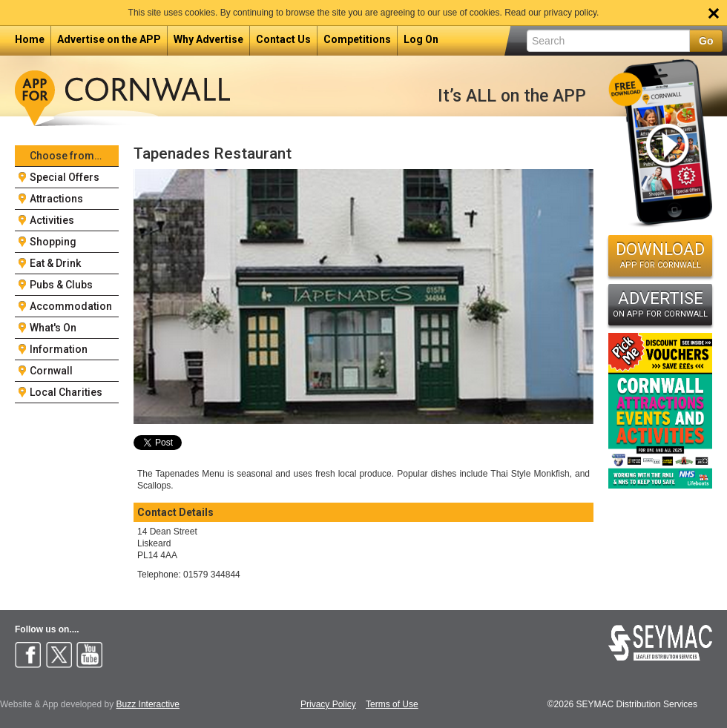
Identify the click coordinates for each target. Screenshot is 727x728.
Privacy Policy (328, 705)
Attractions (56, 199)
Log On (421, 39)
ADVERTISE (660, 304)
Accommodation (71, 306)
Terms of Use (392, 705)
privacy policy (570, 13)
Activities (52, 220)
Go (706, 41)
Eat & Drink (55, 263)
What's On (53, 328)
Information (59, 349)
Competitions (357, 39)
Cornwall (51, 371)
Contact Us (283, 39)
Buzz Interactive (148, 704)
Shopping (53, 242)
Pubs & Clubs (61, 285)
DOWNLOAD (660, 255)
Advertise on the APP (109, 39)
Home (30, 39)
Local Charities (66, 392)
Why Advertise (208, 39)
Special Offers (65, 177)
